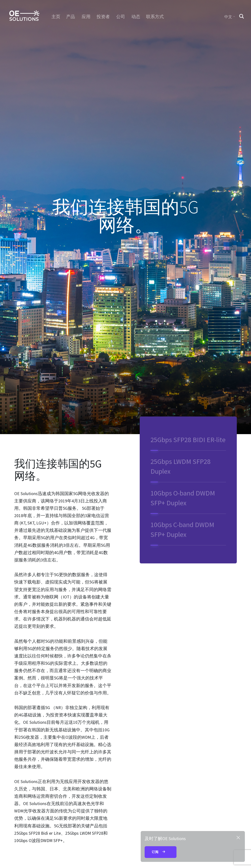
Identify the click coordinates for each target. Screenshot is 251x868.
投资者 (103, 17)
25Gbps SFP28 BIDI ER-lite (188, 445)
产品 (71, 17)
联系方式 (155, 17)
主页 (56, 17)
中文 (228, 17)
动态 (136, 17)
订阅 (161, 852)
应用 (86, 17)
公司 (121, 17)
